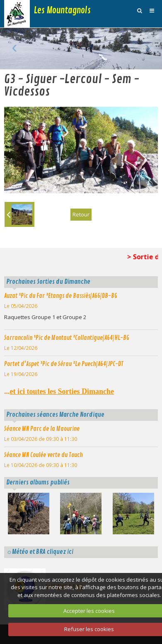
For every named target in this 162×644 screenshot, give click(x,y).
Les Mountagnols (62, 10)
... (59, 391)
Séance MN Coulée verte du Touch (44, 455)
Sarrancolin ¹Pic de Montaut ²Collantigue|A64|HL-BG (67, 338)
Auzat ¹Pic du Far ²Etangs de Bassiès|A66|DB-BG (61, 296)
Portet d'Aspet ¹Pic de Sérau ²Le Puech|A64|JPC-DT (64, 364)
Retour (81, 214)
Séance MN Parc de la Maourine (42, 429)
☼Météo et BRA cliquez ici (40, 552)
